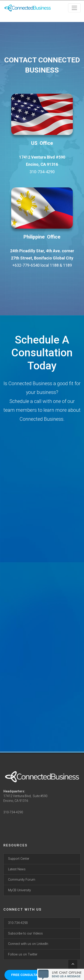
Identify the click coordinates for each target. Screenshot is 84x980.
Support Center (19, 859)
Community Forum (22, 880)
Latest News (17, 869)
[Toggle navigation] (74, 8)
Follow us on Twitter (23, 954)
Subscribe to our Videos (25, 933)
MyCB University (19, 890)
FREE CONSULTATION (28, 975)
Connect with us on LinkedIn (28, 944)
